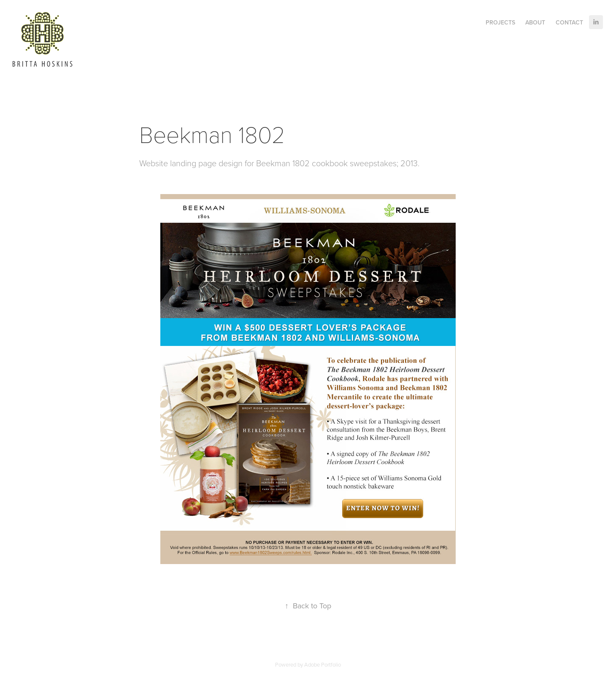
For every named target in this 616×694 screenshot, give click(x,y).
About (535, 22)
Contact (569, 22)
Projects (500, 22)
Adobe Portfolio (323, 664)
